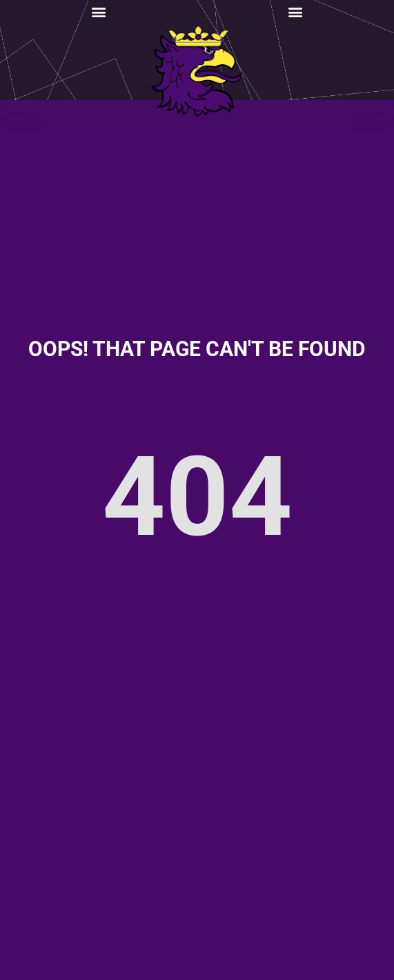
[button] (98, 11)
